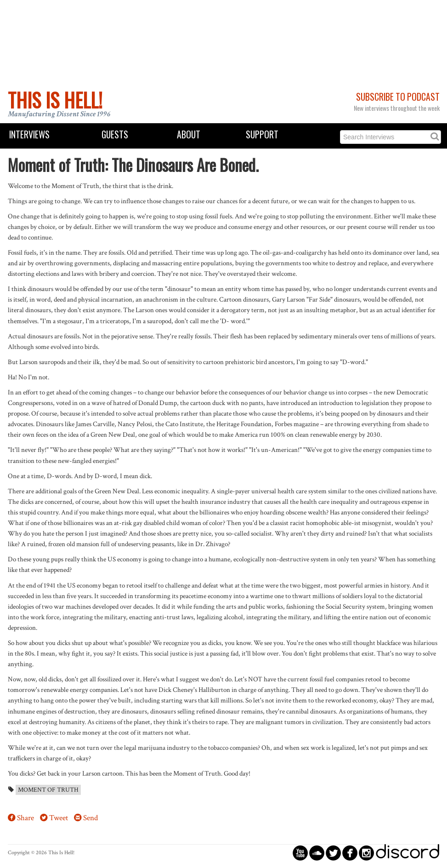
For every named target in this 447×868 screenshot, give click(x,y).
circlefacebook (350, 853)
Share (25, 818)
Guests (115, 134)
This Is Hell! (55, 100)
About (189, 134)
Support (262, 134)
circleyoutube (300, 853)
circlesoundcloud (317, 853)
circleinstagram (366, 853)
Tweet (59, 818)
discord (407, 853)
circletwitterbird (333, 853)
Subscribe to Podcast (398, 97)
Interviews (29, 134)
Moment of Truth (48, 790)
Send (91, 818)
